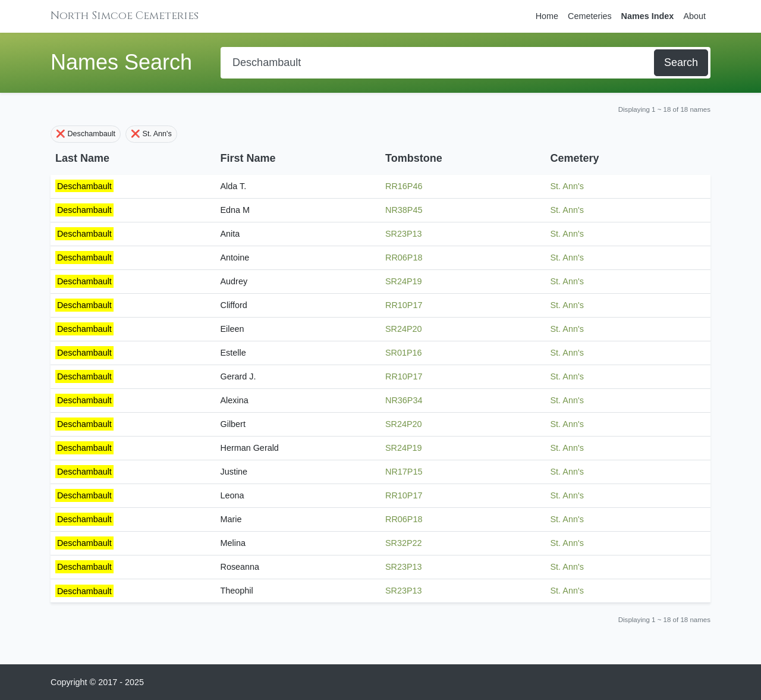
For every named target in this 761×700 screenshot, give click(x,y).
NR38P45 (404, 210)
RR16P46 (404, 186)
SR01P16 (404, 353)
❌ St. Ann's (151, 134)
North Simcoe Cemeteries (125, 16)
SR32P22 (404, 543)
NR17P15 (404, 472)
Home (547, 16)
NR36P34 (404, 400)
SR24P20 (404, 329)
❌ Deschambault (86, 134)
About (694, 16)
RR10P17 (404, 305)
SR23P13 (404, 234)
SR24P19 (404, 281)
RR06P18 (404, 258)
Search (681, 62)
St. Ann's (567, 186)
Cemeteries (590, 16)
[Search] (438, 63)
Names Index (648, 16)
